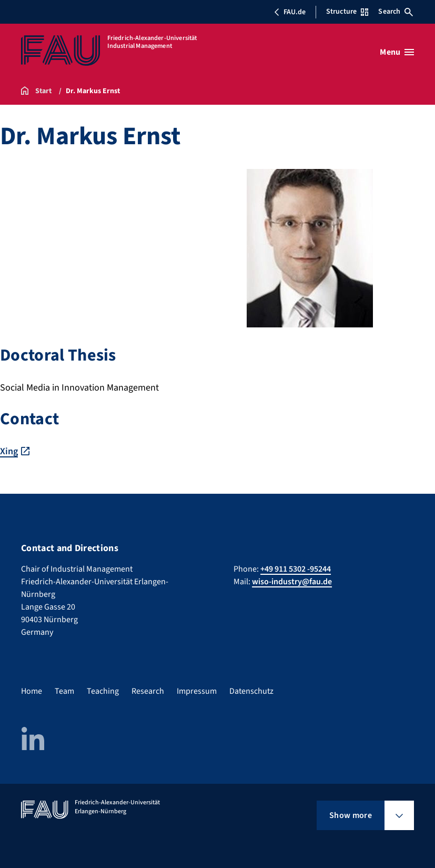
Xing (9, 451)
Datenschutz (251, 691)
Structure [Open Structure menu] (347, 12)
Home (32, 691)
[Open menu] (397, 52)
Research (148, 691)
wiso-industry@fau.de (292, 582)
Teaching (103, 691)
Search (396, 12)
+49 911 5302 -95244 (296, 569)
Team (64, 691)
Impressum (197, 691)
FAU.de (290, 12)
